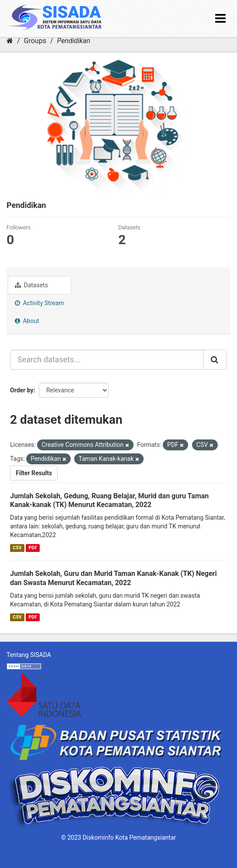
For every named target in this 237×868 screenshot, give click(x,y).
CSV (17, 548)
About (27, 321)
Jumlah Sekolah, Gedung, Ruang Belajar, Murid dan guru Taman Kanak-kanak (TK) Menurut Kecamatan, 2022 (109, 500)
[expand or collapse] (220, 19)
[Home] (10, 41)
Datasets (31, 285)
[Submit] (215, 360)
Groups (35, 41)
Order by (22, 390)
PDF (33, 548)
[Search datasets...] (107, 360)
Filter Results (34, 473)
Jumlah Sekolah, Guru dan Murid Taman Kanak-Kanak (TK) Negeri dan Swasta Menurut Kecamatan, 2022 (113, 578)
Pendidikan (73, 41)
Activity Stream (39, 303)
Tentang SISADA (29, 655)
